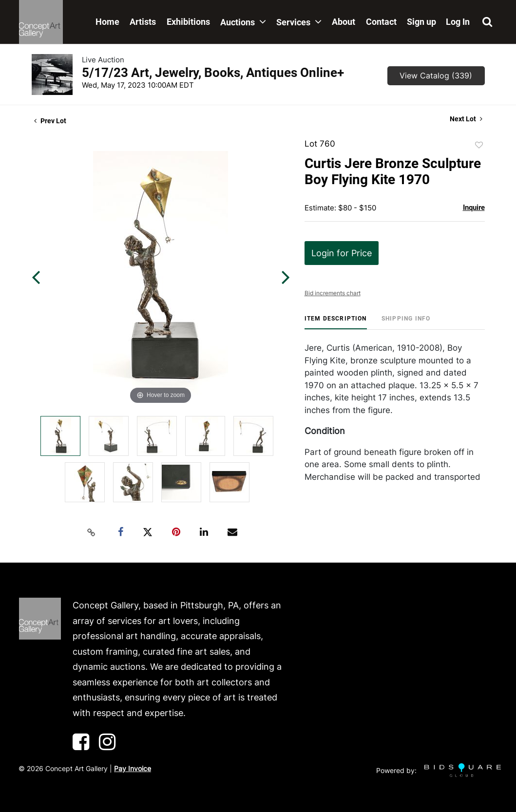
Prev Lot (50, 121)
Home (107, 22)
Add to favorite (479, 145)
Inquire (474, 208)
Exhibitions (188, 22)
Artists (143, 22)
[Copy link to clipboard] (91, 532)
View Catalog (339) (436, 76)
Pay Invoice (133, 768)
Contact (381, 22)
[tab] (336, 322)
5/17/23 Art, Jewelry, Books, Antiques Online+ (213, 73)
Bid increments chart (333, 293)
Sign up (421, 22)
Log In (458, 22)
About (344, 22)
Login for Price (342, 253)
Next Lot (466, 119)
